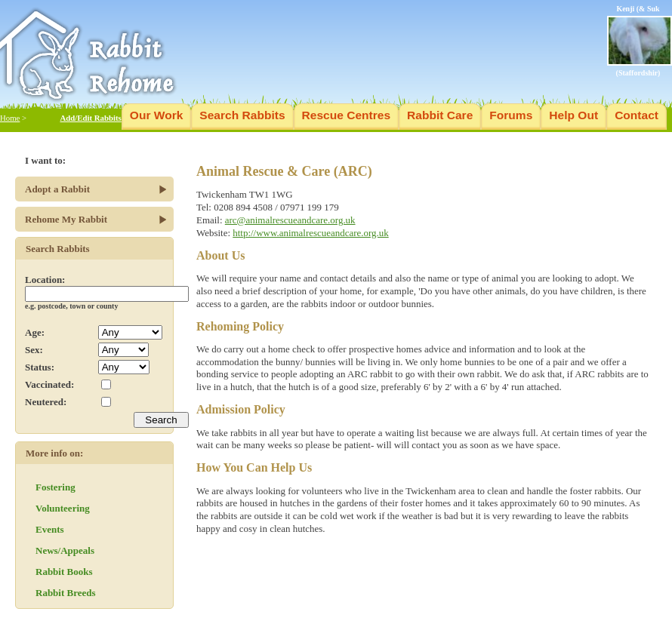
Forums (511, 115)
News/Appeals (65, 550)
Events (50, 529)
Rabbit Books (64, 572)
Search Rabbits (242, 115)
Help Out (573, 115)
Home (10, 118)
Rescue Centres (347, 115)
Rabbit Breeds (66, 593)
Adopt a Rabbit (57, 189)
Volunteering (63, 508)
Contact (637, 115)
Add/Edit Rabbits (90, 118)
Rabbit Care (440, 115)
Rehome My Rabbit (66, 219)
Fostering (55, 487)
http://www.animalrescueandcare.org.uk (310, 233)
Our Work (157, 115)
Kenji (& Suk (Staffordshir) (640, 41)
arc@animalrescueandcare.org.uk (290, 220)
